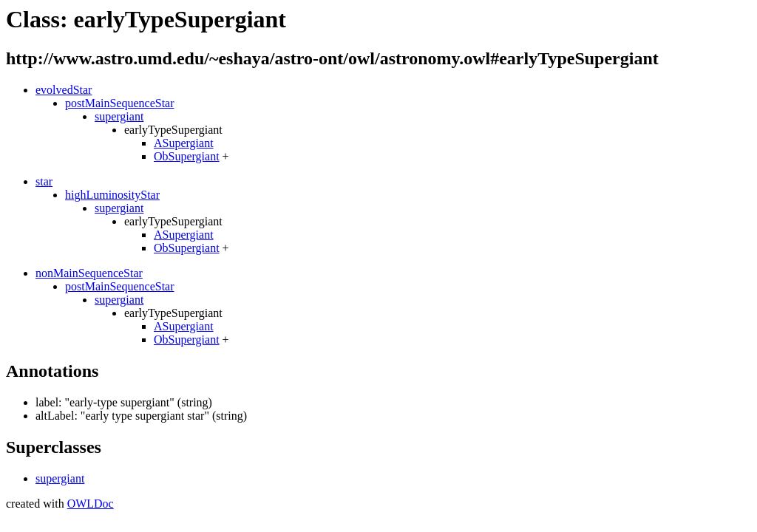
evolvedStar (64, 90)
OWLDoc (91, 504)
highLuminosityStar (112, 195)
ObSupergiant (187, 156)
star (44, 181)
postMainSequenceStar (120, 103)
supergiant (119, 116)
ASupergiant (184, 143)
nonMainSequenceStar (89, 273)
